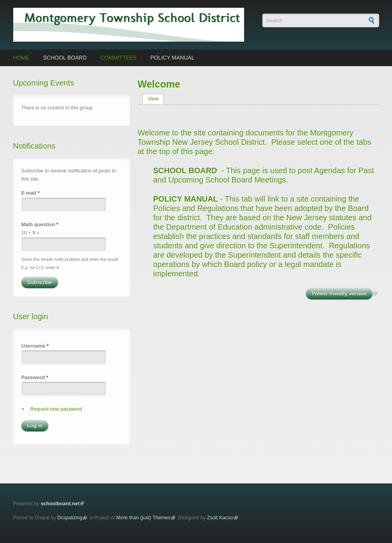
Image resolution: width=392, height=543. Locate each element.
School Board (65, 58)
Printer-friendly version (339, 294)
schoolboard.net (60, 503)
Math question (40, 224)
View (156, 99)
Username (35, 346)
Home (21, 58)
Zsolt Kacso (220, 518)
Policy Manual (172, 58)
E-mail (31, 193)
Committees (119, 58)
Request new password (56, 409)
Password (35, 377)
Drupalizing (70, 518)
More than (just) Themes (143, 518)
